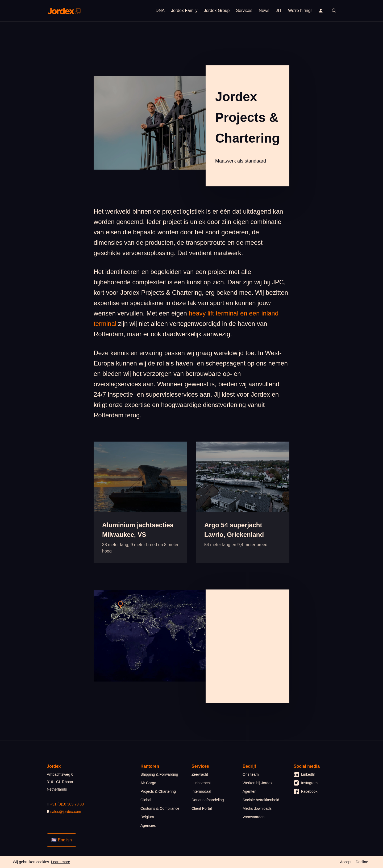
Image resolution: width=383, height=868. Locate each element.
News (264, 11)
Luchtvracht (201, 783)
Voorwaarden (254, 817)
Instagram (306, 783)
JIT (279, 11)
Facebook (305, 791)
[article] (140, 502)
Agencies (148, 825)
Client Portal (202, 808)
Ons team (251, 774)
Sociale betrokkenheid (261, 800)
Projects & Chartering (158, 791)
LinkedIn (304, 774)
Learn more (61, 862)
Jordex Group (217, 11)
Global (146, 800)
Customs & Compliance (160, 808)
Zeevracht (200, 774)
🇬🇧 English (62, 840)
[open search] (334, 11)
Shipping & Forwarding (159, 774)
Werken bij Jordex (257, 783)
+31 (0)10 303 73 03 (67, 804)
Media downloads (257, 808)
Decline (362, 862)
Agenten (249, 791)
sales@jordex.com (66, 812)
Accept (346, 862)
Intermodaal (201, 791)
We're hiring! (300, 11)
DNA (160, 11)
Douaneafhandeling (208, 800)
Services (244, 11)
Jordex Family (184, 11)
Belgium (147, 817)
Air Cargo (148, 783)
